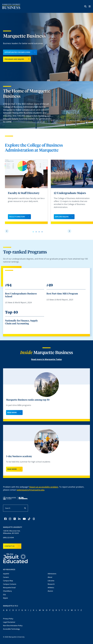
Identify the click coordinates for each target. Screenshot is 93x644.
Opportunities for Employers (17, 52)
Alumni (50, 591)
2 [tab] (37, 233)
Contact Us (9, 546)
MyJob (5, 598)
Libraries (51, 581)
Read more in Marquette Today (46, 359)
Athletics (51, 588)
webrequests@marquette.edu (31, 490)
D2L (5, 595)
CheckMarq (7, 591)
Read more (12, 413)
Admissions (52, 574)
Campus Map (8, 581)
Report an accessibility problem (44, 487)
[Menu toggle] (89, 7)
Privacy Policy (8, 619)
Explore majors (62, 217)
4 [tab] (43, 233)
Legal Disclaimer (9, 622)
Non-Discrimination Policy (13, 626)
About (50, 577)
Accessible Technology (11, 629)
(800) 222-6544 (8, 538)
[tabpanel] (26, 192)
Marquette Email (9, 588)
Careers (6, 577)
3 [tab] (40, 233)
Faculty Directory (17, 217)
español (6, 574)
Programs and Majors (14, 59)
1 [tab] (34, 233)
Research (51, 584)
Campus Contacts (10, 584)
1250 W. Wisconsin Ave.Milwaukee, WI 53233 (12, 532)
